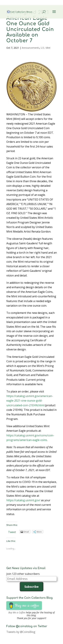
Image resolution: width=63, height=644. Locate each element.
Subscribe (32, 587)
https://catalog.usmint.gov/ (23, 500)
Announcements (31, 48)
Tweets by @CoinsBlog (21, 632)
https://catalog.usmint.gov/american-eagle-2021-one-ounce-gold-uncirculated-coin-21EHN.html (30, 401)
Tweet (12, 532)
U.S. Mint (46, 48)
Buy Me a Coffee (17, 612)
